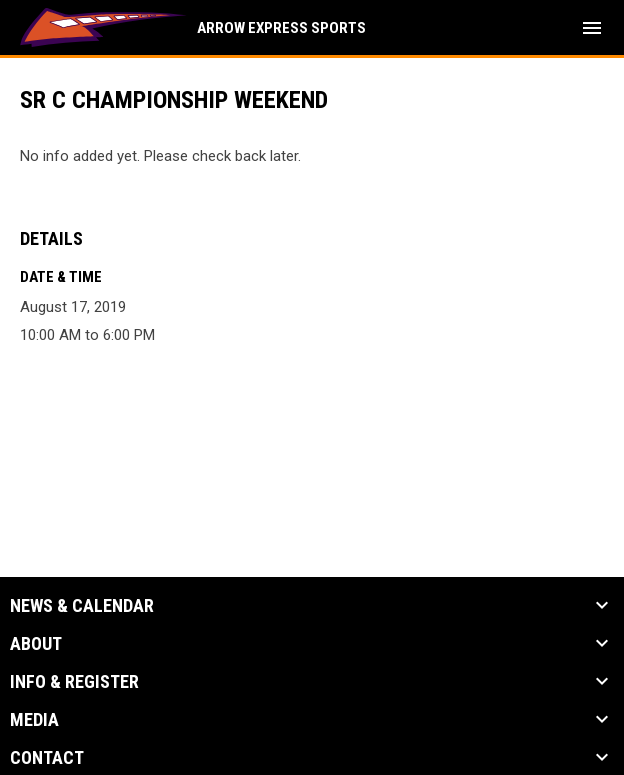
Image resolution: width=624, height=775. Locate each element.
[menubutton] (592, 28)
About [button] (36, 644)
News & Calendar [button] (82, 606)
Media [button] (34, 720)
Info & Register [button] (74, 682)
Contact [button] (47, 758)
